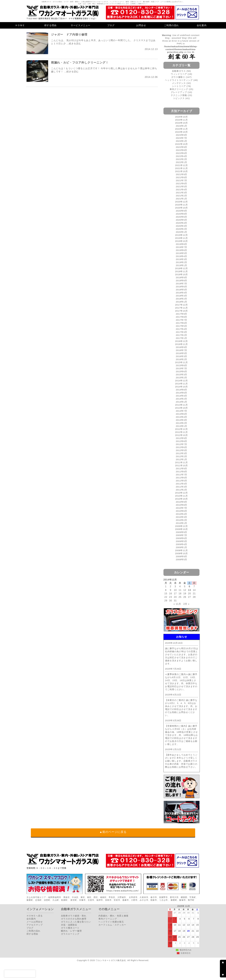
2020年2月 (182, 229)
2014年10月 (181, 387)
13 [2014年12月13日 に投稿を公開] (190, 590)
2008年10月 (181, 553)
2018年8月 (182, 280)
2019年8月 (182, 244)
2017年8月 (182, 317)
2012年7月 (182, 444)
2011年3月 (182, 487)
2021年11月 (181, 168)
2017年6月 (182, 323)
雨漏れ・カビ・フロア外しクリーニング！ (80, 63)
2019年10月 (181, 241)
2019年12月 (181, 235)
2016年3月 (182, 356)
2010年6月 (182, 511)
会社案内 (202, 25)
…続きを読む (74, 44)
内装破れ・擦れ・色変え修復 (113, 916)
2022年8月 (182, 150)
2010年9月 (182, 502)
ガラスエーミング (70, 934)
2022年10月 (181, 144)
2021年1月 (182, 199)
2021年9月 (182, 174)
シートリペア (179, 86)
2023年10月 (181, 132)
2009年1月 (182, 547)
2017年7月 (182, 320)
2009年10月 (181, 529)
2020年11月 (181, 205)
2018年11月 (181, 271)
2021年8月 (182, 177)
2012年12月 (181, 429)
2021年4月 (182, 190)
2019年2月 (182, 262)
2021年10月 (181, 171)
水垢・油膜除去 (69, 925)
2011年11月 (181, 462)
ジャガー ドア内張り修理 (69, 35)
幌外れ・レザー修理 (71, 931)
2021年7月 (182, 180)
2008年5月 (182, 559)
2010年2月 (182, 520)
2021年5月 (182, 186)
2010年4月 (182, 514)
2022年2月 (182, 159)
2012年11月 (181, 432)
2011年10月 (181, 465)
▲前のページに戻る (113, 832)
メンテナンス (179, 83)
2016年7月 (182, 350)
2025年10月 (181, 117)
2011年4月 (182, 484)
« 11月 (177, 604)
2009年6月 (182, 538)
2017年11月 (181, 308)
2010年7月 (182, 508)
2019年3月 (182, 259)
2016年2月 (182, 359)
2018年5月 (182, 290)
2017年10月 (181, 311)
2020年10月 (181, 208)
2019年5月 (182, 253)
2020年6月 (182, 217)
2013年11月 (181, 405)
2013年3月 (182, 420)
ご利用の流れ (171, 25)
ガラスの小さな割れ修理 (74, 919)
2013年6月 (182, 414)
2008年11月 (181, 550)
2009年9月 (182, 532)
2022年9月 (182, 147)
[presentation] (20, 974)
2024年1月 (182, 126)
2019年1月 (182, 265)
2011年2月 (182, 490)
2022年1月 (182, 162)
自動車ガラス (179, 71)
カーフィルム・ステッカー (112, 925)
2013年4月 (182, 417)
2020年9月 (182, 211)
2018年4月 (182, 293)
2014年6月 (182, 393)
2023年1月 (182, 141)
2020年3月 (182, 226)
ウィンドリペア (179, 74)
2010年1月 (182, 523)
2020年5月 (182, 220)
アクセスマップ (35, 925)
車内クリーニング (179, 89)
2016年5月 (182, 353)
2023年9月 (182, 135)
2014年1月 (182, 402)
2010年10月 (181, 499)
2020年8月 (182, 214)
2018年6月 (182, 287)
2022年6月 (182, 153)
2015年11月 (181, 362)
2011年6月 (182, 478)
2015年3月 (182, 374)
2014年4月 (182, 396)
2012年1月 (182, 459)
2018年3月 (182, 296)
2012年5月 (182, 450)
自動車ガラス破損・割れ (74, 916)
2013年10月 (181, 408)
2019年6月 (182, 250)
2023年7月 (182, 138)
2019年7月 (182, 247)
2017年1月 (182, 338)
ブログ (111, 25)
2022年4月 (182, 156)
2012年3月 (182, 453)
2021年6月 (182, 183)
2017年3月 (182, 332)
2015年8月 (182, 365)
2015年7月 (182, 368)
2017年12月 (181, 305)
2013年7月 (182, 411)
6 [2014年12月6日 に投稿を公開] (190, 586)
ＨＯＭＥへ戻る (35, 916)
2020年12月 (181, 202)
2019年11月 (181, 238)
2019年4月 (182, 256)
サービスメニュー (81, 25)
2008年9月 (182, 556)
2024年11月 (181, 120)
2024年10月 (181, 123)
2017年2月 (182, 335)
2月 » (186, 604)
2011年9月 (182, 468)
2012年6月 (182, 447)
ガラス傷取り (178, 77)
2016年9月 (182, 347)
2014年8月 (182, 390)
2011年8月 (182, 472)
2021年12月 (181, 165)
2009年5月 (182, 541)
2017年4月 (182, 329)
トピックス (179, 98)
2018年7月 (182, 284)
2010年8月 (182, 505)
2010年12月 (181, 493)
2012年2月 (182, 456)
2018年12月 (181, 268)
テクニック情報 (179, 95)
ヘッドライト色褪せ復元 (111, 922)
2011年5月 (182, 481)
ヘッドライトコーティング (179, 80)
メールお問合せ (35, 922)
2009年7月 (182, 535)
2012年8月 (182, 441)
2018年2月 (182, 299)
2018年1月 (182, 302)
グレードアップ (179, 92)
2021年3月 (182, 193)
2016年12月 (181, 341)
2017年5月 (182, 326)
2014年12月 (181, 381)
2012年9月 (182, 438)
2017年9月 (182, 314)
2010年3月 (182, 517)
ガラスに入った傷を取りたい (76, 922)
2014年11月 (181, 384)
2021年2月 (182, 196)
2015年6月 (182, 371)
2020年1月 (182, 232)
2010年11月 (181, 496)
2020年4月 (182, 223)
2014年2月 (182, 399)
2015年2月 (182, 378)
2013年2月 (182, 423)
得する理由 (50, 25)
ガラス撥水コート (70, 928)
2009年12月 (181, 526)
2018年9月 (182, 277)
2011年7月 (182, 475)
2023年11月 (181, 129)
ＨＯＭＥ (20, 25)
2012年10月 (181, 435)
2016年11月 (181, 344)
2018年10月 (181, 274)
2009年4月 (182, 544)
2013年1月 (182, 426)
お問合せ (141, 25)
